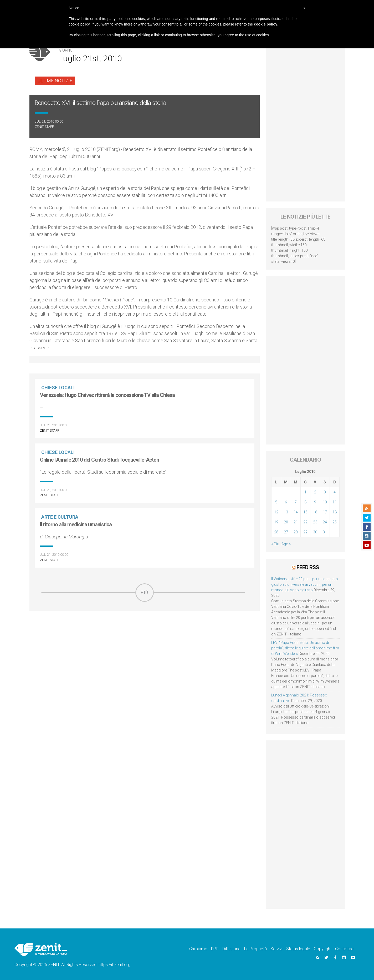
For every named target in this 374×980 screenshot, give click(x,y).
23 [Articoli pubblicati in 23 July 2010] (315, 522)
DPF (215, 949)
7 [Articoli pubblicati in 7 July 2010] (296, 502)
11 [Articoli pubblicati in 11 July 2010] (335, 502)
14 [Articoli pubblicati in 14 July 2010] (296, 512)
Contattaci (345, 949)
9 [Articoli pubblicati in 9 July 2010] (315, 502)
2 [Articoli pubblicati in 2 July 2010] (315, 492)
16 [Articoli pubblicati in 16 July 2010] (315, 512)
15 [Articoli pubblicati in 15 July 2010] (305, 512)
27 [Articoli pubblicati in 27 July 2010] (286, 532)
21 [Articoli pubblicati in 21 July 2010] (296, 522)
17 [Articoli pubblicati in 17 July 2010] (325, 512)
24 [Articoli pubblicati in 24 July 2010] (325, 522)
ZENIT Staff (44, 127)
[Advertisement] (145, 639)
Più (145, 592)
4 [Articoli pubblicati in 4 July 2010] (335, 492)
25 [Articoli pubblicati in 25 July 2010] (335, 522)
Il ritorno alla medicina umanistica (76, 524)
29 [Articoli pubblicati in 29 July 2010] (305, 532)
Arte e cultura (60, 517)
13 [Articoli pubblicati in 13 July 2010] (286, 512)
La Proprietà (255, 949)
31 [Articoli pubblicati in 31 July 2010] (325, 532)
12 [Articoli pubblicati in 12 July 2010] (276, 512)
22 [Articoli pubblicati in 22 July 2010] (305, 522)
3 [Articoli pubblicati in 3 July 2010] (325, 492)
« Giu (275, 544)
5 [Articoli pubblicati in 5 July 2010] (276, 502)
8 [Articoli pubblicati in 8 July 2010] (305, 502)
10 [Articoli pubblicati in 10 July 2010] (325, 502)
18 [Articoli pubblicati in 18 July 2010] (335, 512)
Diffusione (231, 949)
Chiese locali (58, 388)
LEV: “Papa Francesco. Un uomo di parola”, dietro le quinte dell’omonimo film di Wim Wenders (305, 648)
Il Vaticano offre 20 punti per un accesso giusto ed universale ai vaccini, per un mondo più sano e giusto (305, 584)
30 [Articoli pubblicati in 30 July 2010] (315, 532)
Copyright (323, 949)
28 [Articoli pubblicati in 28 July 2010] (296, 532)
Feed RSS (308, 567)
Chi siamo (198, 949)
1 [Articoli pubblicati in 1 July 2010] (305, 492)
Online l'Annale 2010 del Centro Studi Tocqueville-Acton (99, 460)
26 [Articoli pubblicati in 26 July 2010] (276, 532)
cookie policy (266, 24)
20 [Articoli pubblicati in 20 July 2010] (286, 522)
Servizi (276, 949)
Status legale (298, 949)
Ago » (286, 544)
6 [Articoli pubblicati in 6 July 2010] (286, 502)
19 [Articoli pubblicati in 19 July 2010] (276, 522)
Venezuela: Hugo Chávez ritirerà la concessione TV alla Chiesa (107, 395)
